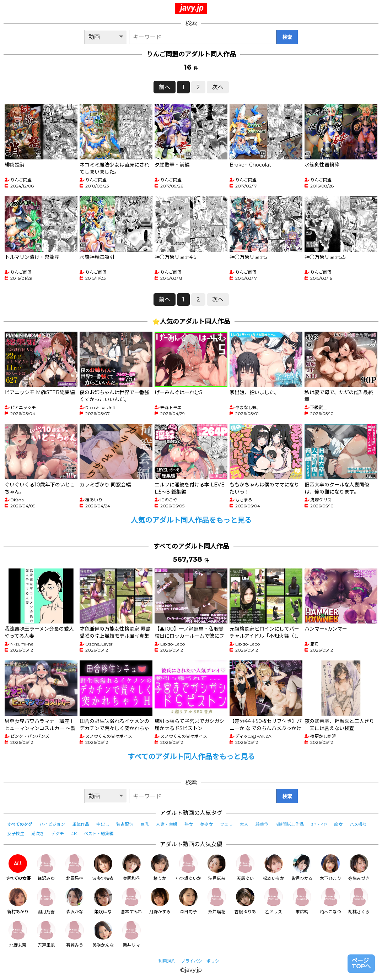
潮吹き (38, 834)
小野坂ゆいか (188, 868)
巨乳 (145, 824)
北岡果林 (75, 868)
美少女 (206, 824)
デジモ (58, 834)
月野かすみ (160, 901)
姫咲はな (103, 901)
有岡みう (75, 934)
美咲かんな (103, 934)
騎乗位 (262, 824)
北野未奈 (18, 934)
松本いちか (274, 868)
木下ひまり (330, 868)
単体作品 (81, 824)
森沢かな (75, 901)
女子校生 (16, 834)
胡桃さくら (359, 901)
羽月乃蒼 (46, 901)
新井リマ (131, 934)
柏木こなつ (330, 901)
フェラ (226, 824)
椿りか (160, 868)
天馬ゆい (245, 868)
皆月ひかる (302, 868)
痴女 (338, 824)
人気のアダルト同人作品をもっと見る (191, 520)
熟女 (189, 824)
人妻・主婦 (167, 824)
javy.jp (192, 8)
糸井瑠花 (217, 901)
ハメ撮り (358, 824)
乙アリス (274, 901)
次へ (218, 87)
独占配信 (125, 824)
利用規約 (167, 961)
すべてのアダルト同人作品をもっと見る (191, 757)
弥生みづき (359, 868)
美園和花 (131, 868)
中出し (103, 824)
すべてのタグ (20, 824)
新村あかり (18, 901)
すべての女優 (18, 868)
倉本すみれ (131, 901)
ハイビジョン (52, 824)
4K (74, 834)
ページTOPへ (361, 963)
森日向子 (188, 901)
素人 (244, 824)
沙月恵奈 (217, 868)
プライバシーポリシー (202, 961)
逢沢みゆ (46, 868)
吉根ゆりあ (245, 901)
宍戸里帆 (46, 934)
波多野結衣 (103, 868)
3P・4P (319, 824)
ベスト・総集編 (99, 834)
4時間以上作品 (290, 824)
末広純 (302, 901)
